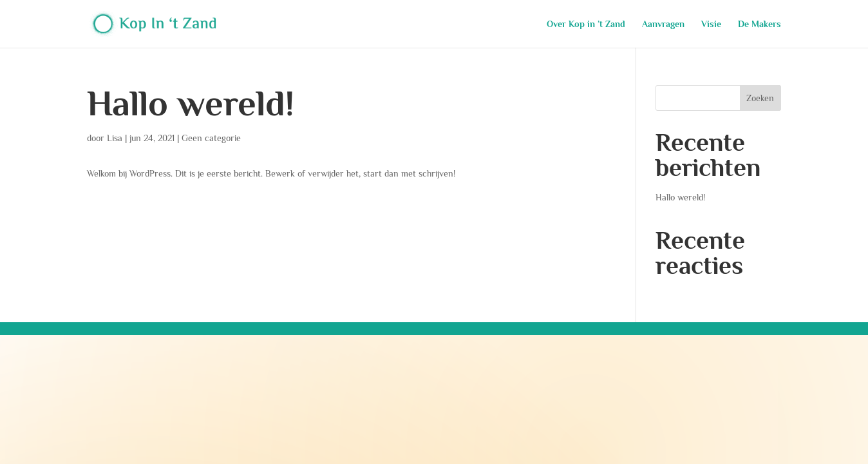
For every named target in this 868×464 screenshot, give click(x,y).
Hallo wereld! (191, 103)
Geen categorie (211, 138)
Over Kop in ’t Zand (586, 24)
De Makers (759, 24)
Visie (711, 24)
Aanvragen (663, 24)
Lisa (115, 138)
